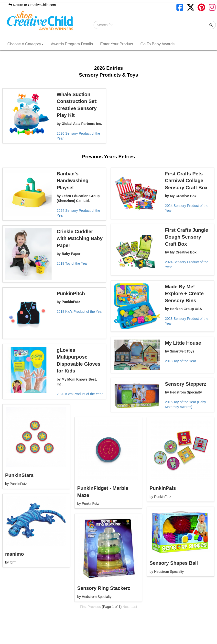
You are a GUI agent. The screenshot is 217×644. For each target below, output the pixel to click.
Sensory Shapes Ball (174, 563)
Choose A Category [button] (25, 44)
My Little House (183, 343)
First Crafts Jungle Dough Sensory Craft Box (187, 237)
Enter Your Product (117, 44)
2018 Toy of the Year (180, 361)
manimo (15, 554)
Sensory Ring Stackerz (104, 588)
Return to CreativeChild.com (32, 5)
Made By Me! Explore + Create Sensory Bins (184, 294)
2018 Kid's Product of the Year (80, 312)
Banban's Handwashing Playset (73, 181)
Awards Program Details (72, 44)
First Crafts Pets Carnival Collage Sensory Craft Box (186, 181)
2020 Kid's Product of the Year (80, 394)
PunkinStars (19, 475)
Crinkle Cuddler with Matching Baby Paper (80, 238)
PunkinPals (163, 488)
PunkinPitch (71, 293)
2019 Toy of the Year (72, 263)
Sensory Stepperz (186, 384)
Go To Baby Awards (157, 44)
